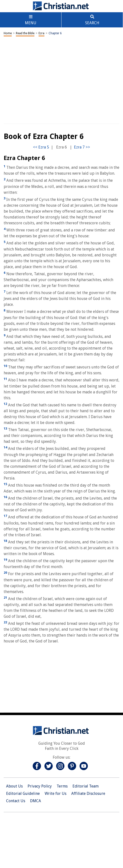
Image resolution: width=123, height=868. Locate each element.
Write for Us (56, 794)
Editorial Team (86, 786)
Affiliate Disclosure (88, 794)
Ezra (41, 33)
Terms (62, 786)
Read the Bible (25, 33)
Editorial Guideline (23, 794)
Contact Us (16, 801)
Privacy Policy (40, 786)
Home (8, 33)
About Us (14, 786)
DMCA (36, 801)
